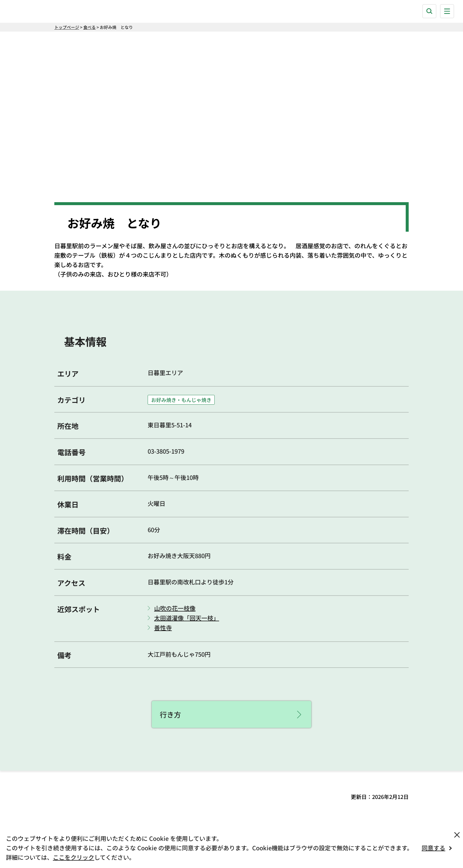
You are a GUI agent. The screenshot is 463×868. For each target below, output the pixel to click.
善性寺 (163, 628)
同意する (433, 848)
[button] (429, 11)
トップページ (67, 27)
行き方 (170, 714)
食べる (89, 27)
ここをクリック (74, 857)
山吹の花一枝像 (175, 608)
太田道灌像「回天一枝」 (187, 618)
